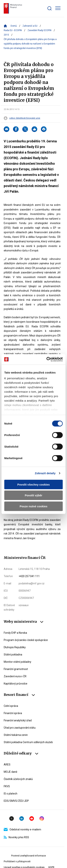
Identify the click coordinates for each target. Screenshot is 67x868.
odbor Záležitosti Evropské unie (25, 118)
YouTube (32, 818)
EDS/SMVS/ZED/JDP (16, 801)
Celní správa (11, 706)
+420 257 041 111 (29, 576)
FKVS (7, 786)
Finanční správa (13, 713)
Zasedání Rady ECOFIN (39, 30)
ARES (7, 765)
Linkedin (22, 818)
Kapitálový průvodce (16, 684)
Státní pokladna (13, 655)
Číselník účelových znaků (18, 779)
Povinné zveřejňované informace (28, 856)
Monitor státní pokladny (17, 662)
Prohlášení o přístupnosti (17, 861)
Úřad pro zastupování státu (20, 728)
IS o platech (11, 794)
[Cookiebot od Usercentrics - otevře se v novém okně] (47, 359)
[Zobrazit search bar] (50, 8)
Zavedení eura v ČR (15, 676)
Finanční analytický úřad (18, 720)
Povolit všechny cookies (33, 484)
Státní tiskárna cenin (16, 735)
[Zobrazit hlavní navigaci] (58, 8)
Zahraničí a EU (30, 26)
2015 (6, 35)
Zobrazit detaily (45, 473)
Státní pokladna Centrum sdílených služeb (28, 742)
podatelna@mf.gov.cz (32, 583)
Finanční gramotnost (16, 669)
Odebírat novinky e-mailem (22, 829)
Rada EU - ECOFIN (13, 30)
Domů (14, 26)
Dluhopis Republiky (15, 647)
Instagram (42, 818)
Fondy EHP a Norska (15, 633)
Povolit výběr (33, 495)
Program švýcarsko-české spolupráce (26, 640)
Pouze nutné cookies (33, 506)
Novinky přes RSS (16, 837)
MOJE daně (10, 772)
